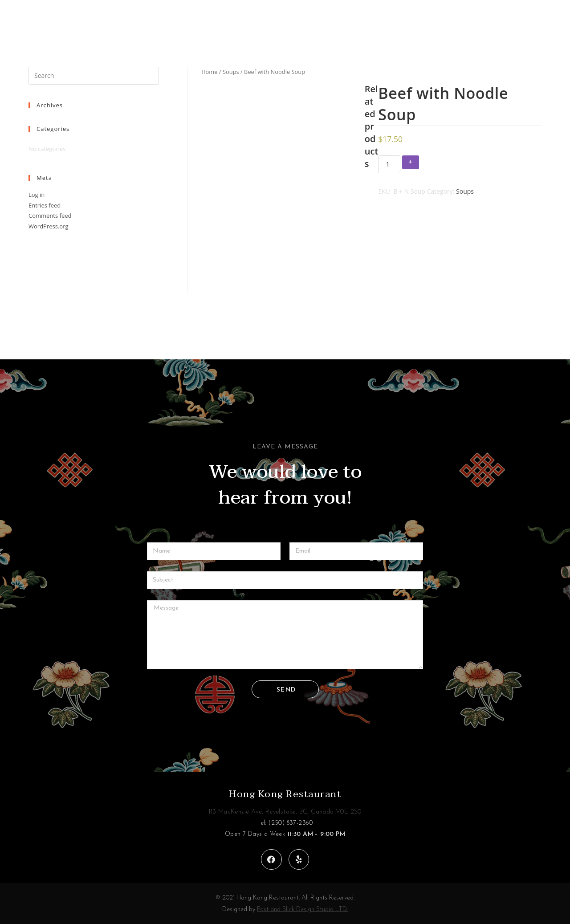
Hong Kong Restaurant (285, 794)
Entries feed (45, 205)
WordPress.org (49, 226)
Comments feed (50, 216)
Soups (231, 72)
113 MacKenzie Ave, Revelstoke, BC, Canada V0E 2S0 (285, 812)
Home (209, 72)
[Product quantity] (389, 164)
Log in (37, 195)
